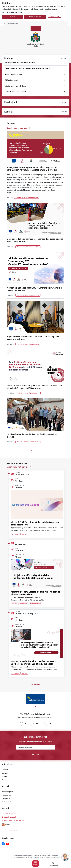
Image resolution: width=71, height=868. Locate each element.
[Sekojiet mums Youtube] (8, 844)
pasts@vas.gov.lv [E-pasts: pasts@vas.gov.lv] (10, 817)
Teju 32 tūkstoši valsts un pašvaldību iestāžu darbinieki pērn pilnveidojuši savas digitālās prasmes (35, 387)
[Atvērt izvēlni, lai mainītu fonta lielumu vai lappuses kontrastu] (53, 864)
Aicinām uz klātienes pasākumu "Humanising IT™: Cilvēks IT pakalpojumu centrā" (34, 289)
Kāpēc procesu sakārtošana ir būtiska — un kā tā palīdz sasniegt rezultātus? (33, 338)
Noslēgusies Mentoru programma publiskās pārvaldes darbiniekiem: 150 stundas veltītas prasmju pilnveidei (32, 169)
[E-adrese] (6, 824)
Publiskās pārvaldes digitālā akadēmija (27, 197)
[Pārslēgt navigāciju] (36, 864)
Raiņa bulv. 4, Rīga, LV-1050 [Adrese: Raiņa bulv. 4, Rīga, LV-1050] (14, 820)
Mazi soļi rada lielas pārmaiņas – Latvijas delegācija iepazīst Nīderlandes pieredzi (35, 240)
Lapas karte (6, 798)
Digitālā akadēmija (36, 604)
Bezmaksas (15, 534)
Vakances (5, 770)
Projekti (4, 776)
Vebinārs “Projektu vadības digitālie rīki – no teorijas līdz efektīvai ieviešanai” (35, 593)
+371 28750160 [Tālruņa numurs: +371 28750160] (10, 814)
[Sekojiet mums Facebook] (3, 844)
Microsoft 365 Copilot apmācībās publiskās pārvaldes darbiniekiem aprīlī (35, 523)
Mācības (24, 534)
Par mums (5, 780)
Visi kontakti (12, 831)
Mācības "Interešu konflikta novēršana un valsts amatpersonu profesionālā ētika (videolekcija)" (33, 663)
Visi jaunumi (36, 451)
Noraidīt (12, 17)
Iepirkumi (5, 773)
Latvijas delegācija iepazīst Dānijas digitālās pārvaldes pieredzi (32, 436)
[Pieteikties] (36, 754)
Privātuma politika (8, 792)
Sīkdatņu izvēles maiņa (10, 802)
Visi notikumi (35, 684)
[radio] (23, 723)
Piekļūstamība (7, 795)
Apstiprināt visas (35, 17)
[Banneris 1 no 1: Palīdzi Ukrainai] (36, 699)
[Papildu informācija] (12, 824)
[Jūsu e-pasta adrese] (36, 747)
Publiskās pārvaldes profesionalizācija (28, 344)
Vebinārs (15, 604)
